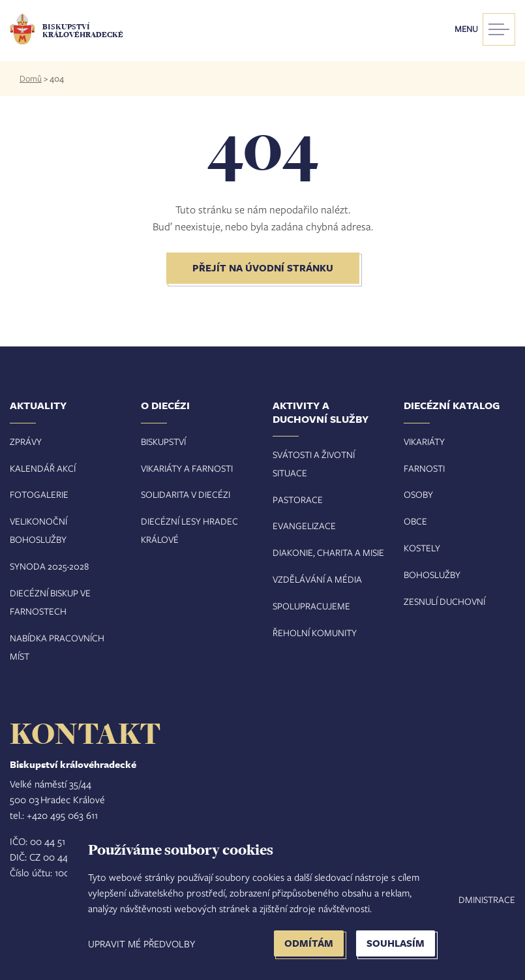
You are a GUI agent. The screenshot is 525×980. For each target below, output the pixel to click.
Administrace (484, 899)
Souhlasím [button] (396, 943)
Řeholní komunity (315, 633)
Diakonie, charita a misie (328, 552)
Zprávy (26, 441)
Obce (415, 521)
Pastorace (298, 499)
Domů (31, 78)
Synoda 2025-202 (47, 566)
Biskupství (163, 441)
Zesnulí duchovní (444, 601)
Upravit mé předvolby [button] (142, 943)
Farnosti (424, 468)
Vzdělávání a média (317, 579)
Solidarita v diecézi (186, 494)
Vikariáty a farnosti (187, 468)
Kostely (422, 548)
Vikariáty (424, 441)
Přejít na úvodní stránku (263, 268)
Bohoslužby (432, 574)
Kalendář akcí (43, 468)
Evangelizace (304, 526)
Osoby (418, 494)
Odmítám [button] (309, 943)
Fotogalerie (39, 494)
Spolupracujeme (311, 606)
